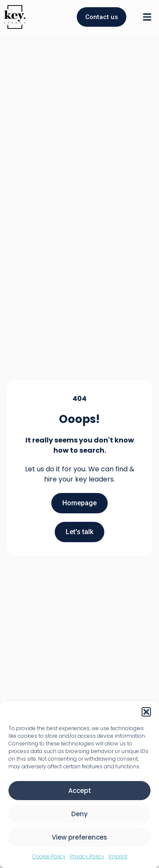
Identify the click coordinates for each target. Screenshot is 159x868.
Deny (79, 814)
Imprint (118, 856)
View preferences (79, 837)
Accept (80, 791)
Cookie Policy (49, 856)
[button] (146, 712)
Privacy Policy (87, 856)
